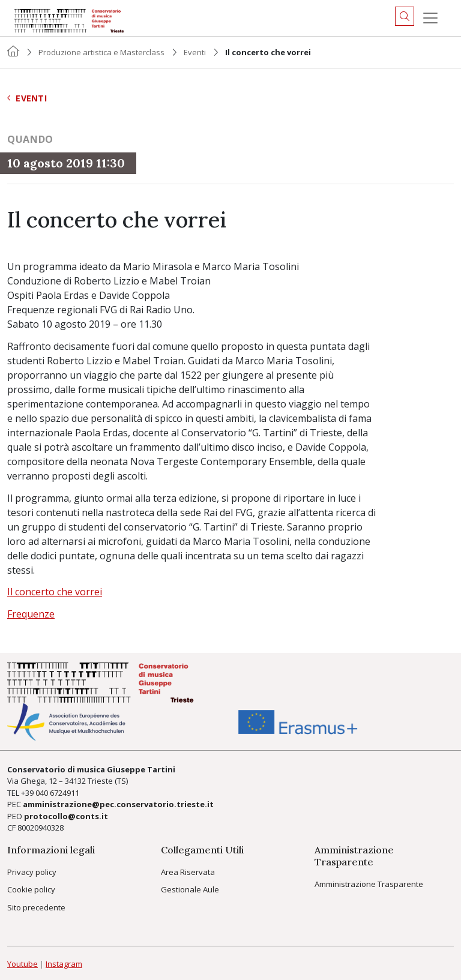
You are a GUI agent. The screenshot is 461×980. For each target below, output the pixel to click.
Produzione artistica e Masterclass (101, 52)
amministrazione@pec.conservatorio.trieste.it (118, 804)
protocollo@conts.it (66, 816)
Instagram (64, 964)
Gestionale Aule (190, 889)
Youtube (23, 964)
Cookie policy (31, 889)
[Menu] (430, 18)
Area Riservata (188, 872)
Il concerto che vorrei (55, 592)
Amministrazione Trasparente (369, 884)
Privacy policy (32, 872)
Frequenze (31, 614)
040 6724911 (57, 793)
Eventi (195, 52)
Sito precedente (36, 907)
